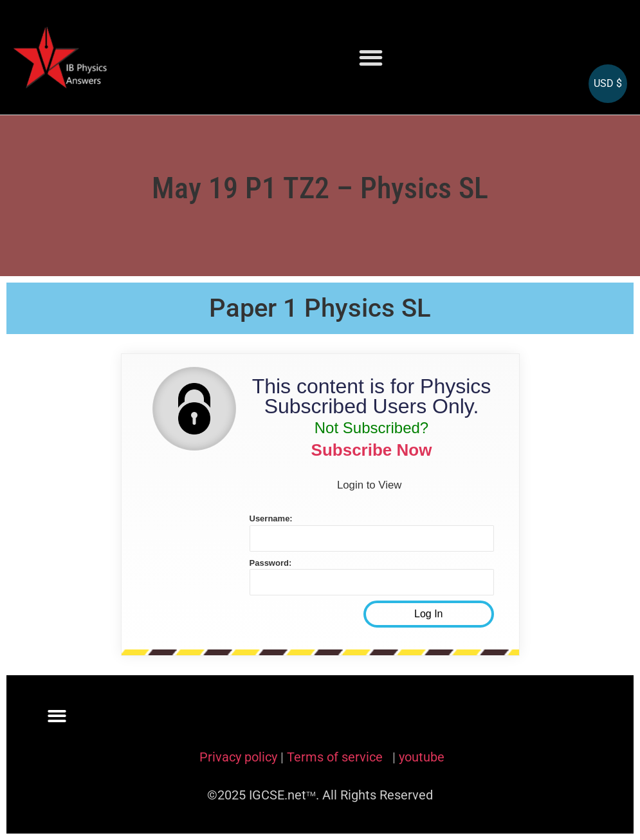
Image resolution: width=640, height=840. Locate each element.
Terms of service (336, 757)
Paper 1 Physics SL (320, 308)
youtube (422, 757)
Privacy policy (238, 757)
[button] (371, 58)
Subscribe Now (372, 450)
